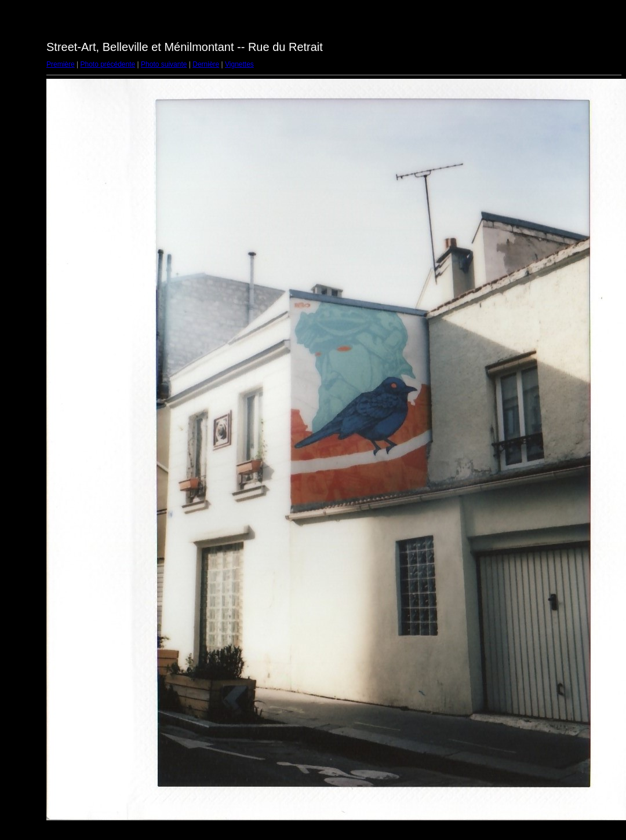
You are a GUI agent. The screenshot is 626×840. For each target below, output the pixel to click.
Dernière (206, 64)
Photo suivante (164, 64)
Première (61, 64)
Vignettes (239, 64)
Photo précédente (108, 64)
